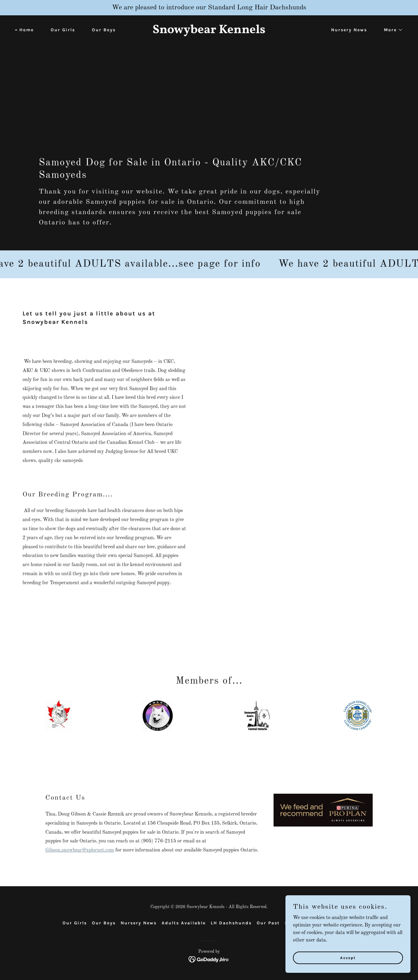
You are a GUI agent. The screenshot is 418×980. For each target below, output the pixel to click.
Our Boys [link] (104, 30)
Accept (348, 957)
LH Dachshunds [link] (231, 923)
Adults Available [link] (184, 923)
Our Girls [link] (63, 30)
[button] (391, 30)
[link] (209, 32)
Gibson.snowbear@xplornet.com (80, 850)
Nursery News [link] (349, 30)
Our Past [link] (268, 923)
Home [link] (27, 30)
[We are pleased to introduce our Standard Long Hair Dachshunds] (209, 8)
